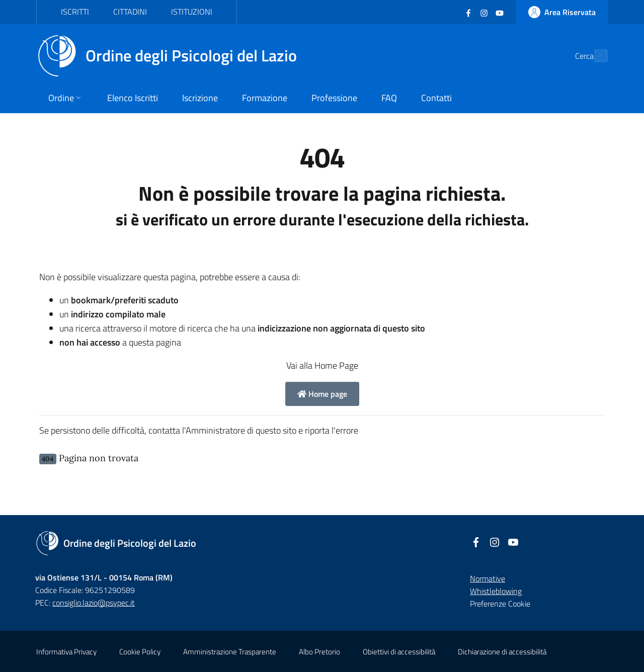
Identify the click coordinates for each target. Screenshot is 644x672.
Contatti (436, 98)
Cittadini (130, 12)
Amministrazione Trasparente (230, 652)
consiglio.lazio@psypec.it (94, 603)
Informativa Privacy (66, 652)
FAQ (389, 98)
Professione (334, 98)
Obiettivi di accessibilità (399, 652)
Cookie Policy (140, 652)
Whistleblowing (496, 591)
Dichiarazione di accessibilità (502, 652)
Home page (322, 394)
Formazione (265, 98)
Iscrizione (200, 98)
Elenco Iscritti (133, 98)
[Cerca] (596, 56)
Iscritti (75, 12)
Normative (488, 578)
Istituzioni (192, 12)
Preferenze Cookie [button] (500, 604)
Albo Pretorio (319, 652)
